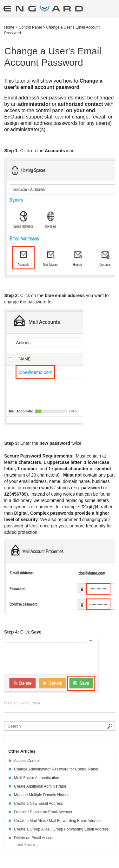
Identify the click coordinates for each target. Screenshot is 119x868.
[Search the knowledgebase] (60, 726)
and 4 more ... (28, 844)
